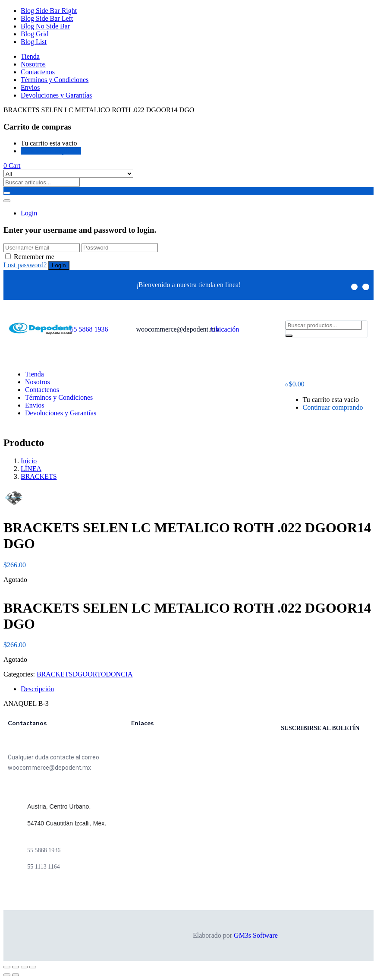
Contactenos (38, 72)
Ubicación (225, 329)
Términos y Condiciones (55, 80)
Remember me (34, 257)
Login (29, 213)
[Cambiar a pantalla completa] (24, 967)
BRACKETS (39, 476)
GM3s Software (256, 935)
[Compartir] (16, 967)
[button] (12, 166)
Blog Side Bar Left (47, 18)
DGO (80, 674)
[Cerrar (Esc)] (7, 967)
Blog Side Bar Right (49, 11)
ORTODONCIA (110, 674)
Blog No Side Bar (45, 26)
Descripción (37, 689)
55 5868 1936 (89, 329)
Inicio (29, 461)
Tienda (30, 56)
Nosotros (33, 64)
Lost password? (25, 265)
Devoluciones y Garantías (56, 95)
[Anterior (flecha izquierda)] (7, 975)
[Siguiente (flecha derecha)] (16, 975)
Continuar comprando (51, 151)
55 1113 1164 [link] (43, 867)
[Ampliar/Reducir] (33, 967)
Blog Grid (35, 34)
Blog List (34, 42)
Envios (30, 87)
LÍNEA (31, 469)
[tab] (197, 689)
